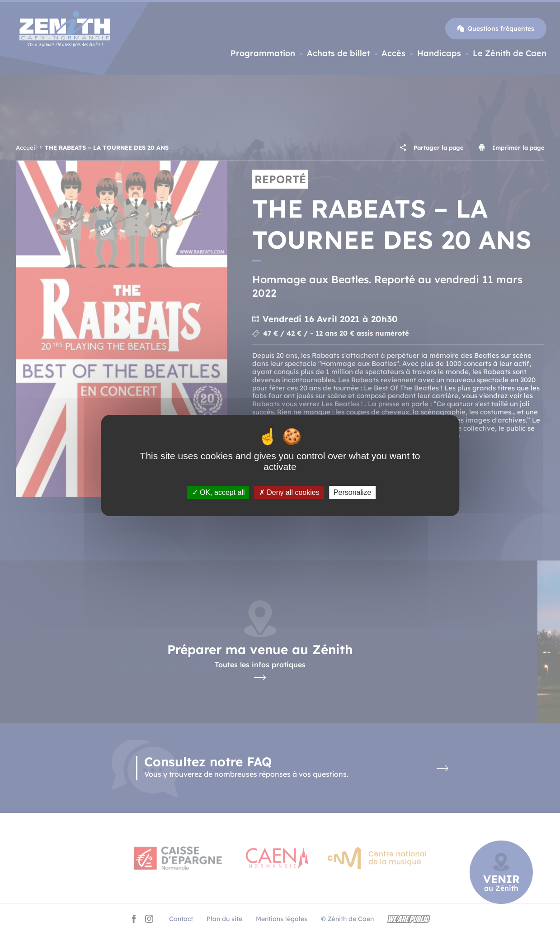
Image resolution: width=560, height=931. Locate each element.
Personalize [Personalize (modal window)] (353, 492)
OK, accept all (219, 492)
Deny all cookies (289, 492)
